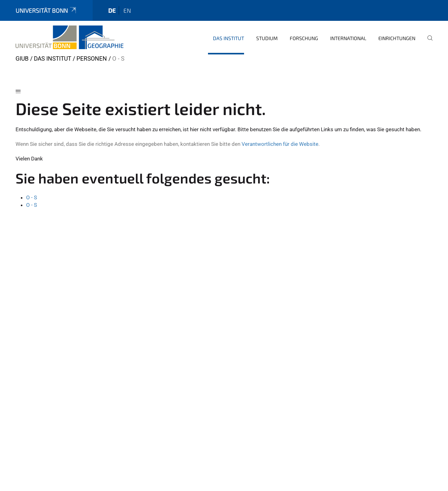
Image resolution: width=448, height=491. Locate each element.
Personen (92, 59)
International (348, 38)
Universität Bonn (46, 10)
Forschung (304, 38)
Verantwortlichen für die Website (280, 144)
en (127, 10)
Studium (267, 38)
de (112, 10)
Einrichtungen (397, 38)
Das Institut (229, 38)
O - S (32, 197)
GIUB (22, 59)
